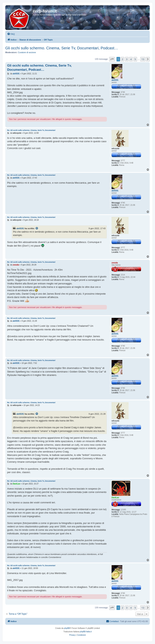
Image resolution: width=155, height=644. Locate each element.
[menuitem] (11, 34)
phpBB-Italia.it (86, 632)
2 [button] (122, 59)
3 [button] (127, 59)
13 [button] (143, 59)
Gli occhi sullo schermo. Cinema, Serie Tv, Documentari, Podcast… (62, 48)
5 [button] (135, 59)
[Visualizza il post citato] (37, 228)
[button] (112, 59)
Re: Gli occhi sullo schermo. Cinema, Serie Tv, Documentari (31, 130)
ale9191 (20, 228)
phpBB (67, 628)
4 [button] (131, 59)
